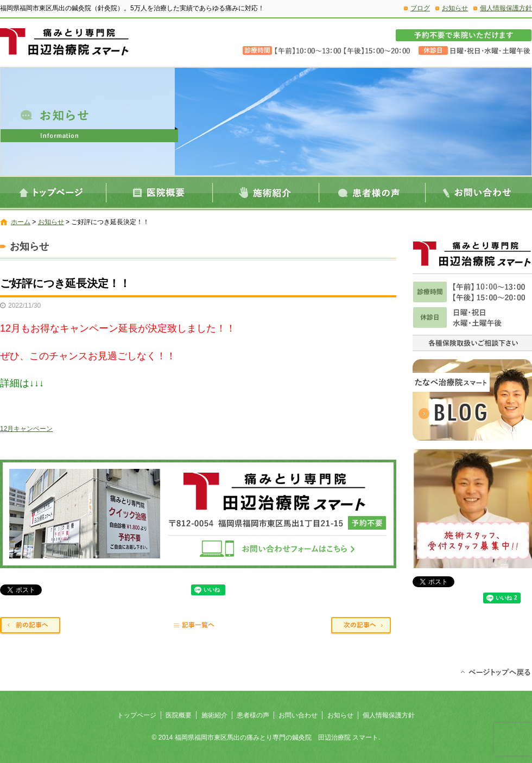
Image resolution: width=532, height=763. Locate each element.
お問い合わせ (479, 192)
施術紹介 (266, 192)
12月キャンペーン (26, 429)
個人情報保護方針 (506, 8)
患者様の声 (372, 192)
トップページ (53, 192)
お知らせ (455, 8)
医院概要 (160, 192)
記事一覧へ (198, 626)
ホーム (21, 222)
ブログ (420, 8)
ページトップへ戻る (495, 671)
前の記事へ (33, 626)
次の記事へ (364, 626)
